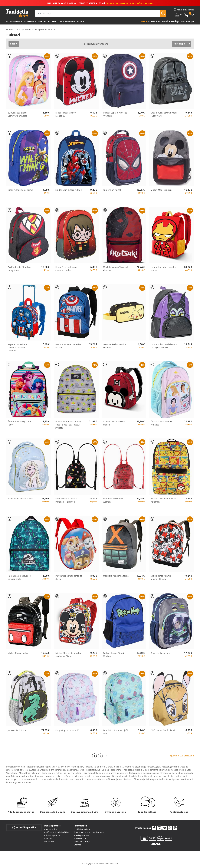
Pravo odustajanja (82, 842)
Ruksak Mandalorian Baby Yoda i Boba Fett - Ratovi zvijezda (68, 425)
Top (143, 21)
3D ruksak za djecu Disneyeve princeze (17, 114)
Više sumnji (49, 842)
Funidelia (10, 29)
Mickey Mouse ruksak (161, 190)
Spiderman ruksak (112, 190)
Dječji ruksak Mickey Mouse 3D (65, 114)
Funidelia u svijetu (82, 829)
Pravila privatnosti (82, 835)
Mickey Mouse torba (18, 653)
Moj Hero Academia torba (116, 576)
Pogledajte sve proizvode (181, 756)
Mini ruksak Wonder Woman (113, 500)
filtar (13, 44)
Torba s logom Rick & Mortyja (114, 655)
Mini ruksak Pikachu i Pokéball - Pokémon (66, 500)
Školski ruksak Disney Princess (161, 423)
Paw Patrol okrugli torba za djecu (69, 577)
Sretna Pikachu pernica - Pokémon (115, 346)
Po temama (13, 21)
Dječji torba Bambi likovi (163, 730)
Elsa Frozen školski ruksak (21, 499)
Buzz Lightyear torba (161, 653)
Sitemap (77, 845)
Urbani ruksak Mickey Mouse (114, 423)
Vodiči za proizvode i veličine (56, 832)
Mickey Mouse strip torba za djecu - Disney (68, 655)
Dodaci (43, 21)
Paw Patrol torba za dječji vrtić (116, 732)
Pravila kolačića (81, 838)
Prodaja (20, 29)
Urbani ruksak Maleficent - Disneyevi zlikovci (164, 346)
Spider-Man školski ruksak (68, 190)
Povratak (48, 838)
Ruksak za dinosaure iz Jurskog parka (19, 577)
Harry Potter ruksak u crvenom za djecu (66, 269)
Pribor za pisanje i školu (37, 29)
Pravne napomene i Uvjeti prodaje (89, 832)
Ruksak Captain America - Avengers (116, 114)
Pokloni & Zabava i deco (67, 21)
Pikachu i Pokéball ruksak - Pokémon (164, 500)
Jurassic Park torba (17, 730)
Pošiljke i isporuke (52, 835)
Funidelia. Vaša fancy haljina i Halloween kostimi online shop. (17, 13)
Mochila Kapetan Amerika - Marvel (69, 346)
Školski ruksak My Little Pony (19, 423)
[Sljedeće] (106, 756)
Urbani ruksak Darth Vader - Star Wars (164, 114)
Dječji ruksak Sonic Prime (20, 190)
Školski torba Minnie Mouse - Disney (161, 577)
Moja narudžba (50, 829)
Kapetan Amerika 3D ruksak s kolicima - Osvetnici (18, 347)
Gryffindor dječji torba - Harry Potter (19, 269)
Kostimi (29, 21)
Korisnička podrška (24, 827)
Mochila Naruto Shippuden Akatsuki (117, 269)
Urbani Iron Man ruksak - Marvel (163, 269)
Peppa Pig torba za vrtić (67, 730)
